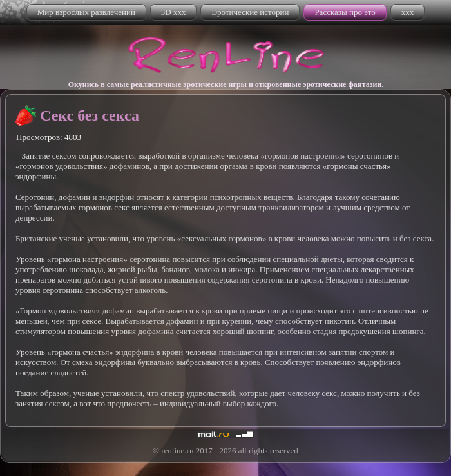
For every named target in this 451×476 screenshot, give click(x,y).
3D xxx (174, 12)
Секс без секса (90, 115)
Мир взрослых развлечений (86, 12)
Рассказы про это (345, 12)
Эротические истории (250, 12)
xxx (408, 12)
